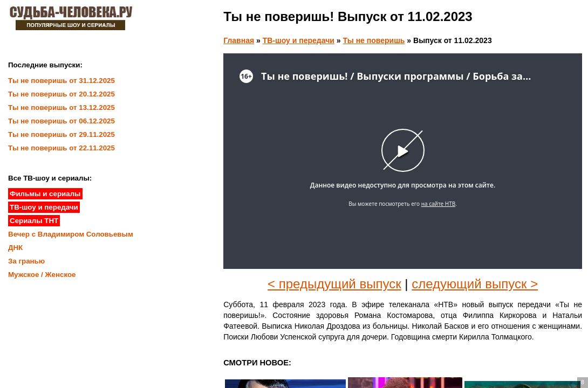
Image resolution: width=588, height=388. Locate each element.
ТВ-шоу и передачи (299, 40)
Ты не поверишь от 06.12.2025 (61, 121)
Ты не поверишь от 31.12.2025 (61, 81)
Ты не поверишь (374, 40)
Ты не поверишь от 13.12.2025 (61, 108)
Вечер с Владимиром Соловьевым (71, 234)
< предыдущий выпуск (334, 284)
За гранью (26, 261)
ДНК (15, 248)
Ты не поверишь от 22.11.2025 (61, 148)
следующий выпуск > (475, 284)
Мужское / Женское (42, 275)
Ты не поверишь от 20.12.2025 (61, 94)
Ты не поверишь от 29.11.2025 (61, 134)
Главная (239, 40)
